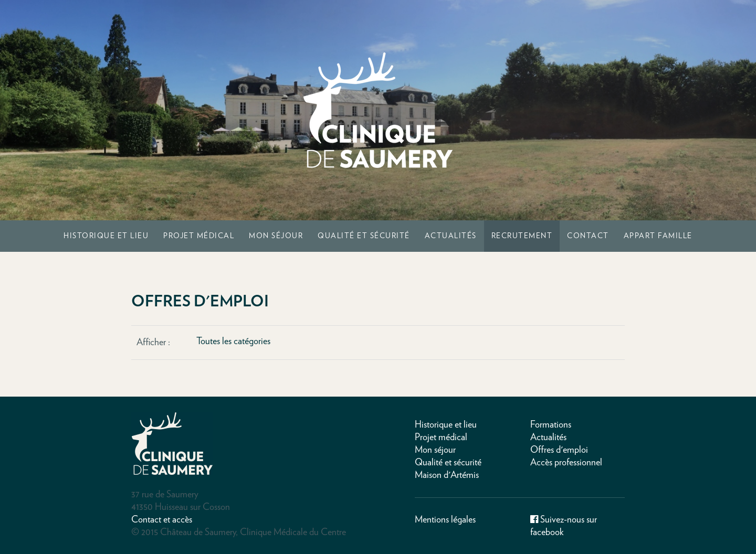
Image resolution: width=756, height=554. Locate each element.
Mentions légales (445, 520)
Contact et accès (162, 520)
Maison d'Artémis (447, 475)
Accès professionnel (566, 463)
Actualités (451, 236)
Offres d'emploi (559, 450)
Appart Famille (658, 236)
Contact (588, 236)
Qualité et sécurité (364, 236)
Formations (551, 425)
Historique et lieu (106, 236)
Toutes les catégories (233, 342)
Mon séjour (276, 236)
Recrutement (522, 236)
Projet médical (199, 236)
